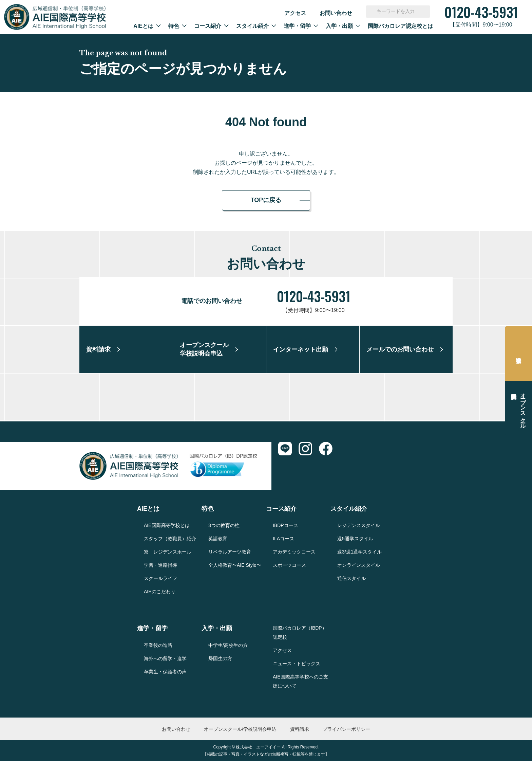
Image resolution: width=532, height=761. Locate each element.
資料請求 (518, 354)
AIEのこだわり (160, 592)
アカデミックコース (294, 552)
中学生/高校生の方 (228, 645)
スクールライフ (160, 578)
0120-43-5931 (314, 296)
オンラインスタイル (359, 565)
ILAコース (283, 539)
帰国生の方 (220, 658)
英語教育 (218, 539)
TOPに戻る (266, 200)
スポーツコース (289, 565)
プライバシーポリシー (346, 729)
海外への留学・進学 (165, 658)
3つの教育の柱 (224, 525)
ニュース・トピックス (297, 664)
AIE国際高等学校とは (167, 525)
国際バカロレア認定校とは (400, 26)
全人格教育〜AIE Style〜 (235, 565)
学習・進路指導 (160, 565)
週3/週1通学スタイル (359, 552)
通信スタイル (351, 578)
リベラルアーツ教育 (230, 552)
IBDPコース (286, 525)
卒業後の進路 (158, 645)
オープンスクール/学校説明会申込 (240, 729)
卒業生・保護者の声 (165, 672)
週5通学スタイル (355, 539)
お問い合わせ (336, 13)
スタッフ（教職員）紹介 (170, 539)
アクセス (295, 13)
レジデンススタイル (359, 525)
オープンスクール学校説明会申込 (523, 408)
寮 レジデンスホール (168, 552)
